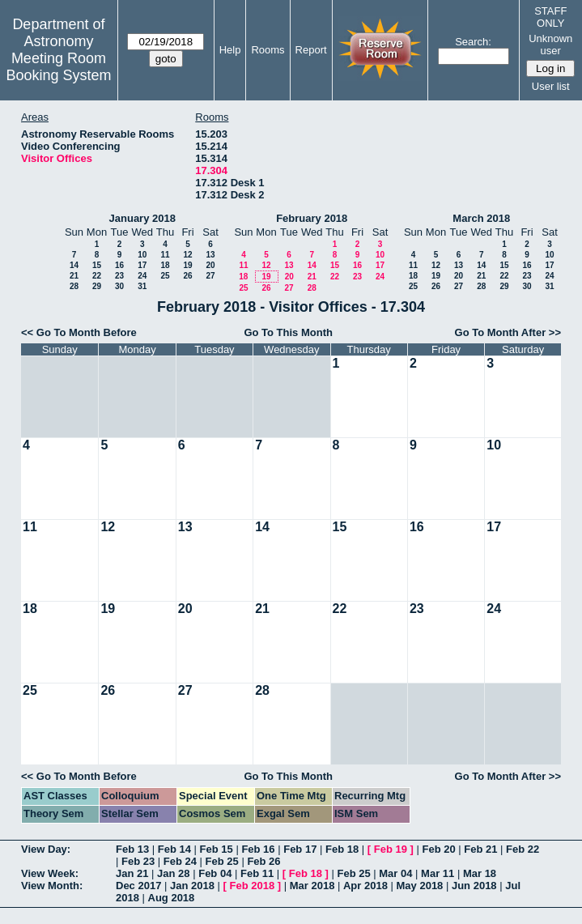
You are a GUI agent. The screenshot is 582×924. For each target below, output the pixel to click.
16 (119, 265)
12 (187, 255)
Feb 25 (222, 861)
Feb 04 (215, 873)
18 (165, 265)
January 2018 (142, 218)
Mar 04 (395, 873)
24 (142, 276)
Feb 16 (258, 849)
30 (119, 286)
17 (142, 265)
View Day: (46, 849)
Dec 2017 (138, 886)
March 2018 (481, 218)
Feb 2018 (253, 886)
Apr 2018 (365, 886)
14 (74, 265)
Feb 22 (523, 849)
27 (210, 276)
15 (97, 265)
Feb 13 (132, 849)
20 (210, 265)
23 (119, 276)
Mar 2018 (312, 886)
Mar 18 (480, 873)
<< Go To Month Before (79, 332)
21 (74, 276)
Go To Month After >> (508, 332)
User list (551, 86)
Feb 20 (438, 849)
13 (210, 255)
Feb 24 (180, 861)
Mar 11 (438, 873)
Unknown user (550, 45)
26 (187, 276)
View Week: (50, 873)
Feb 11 (257, 873)
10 (142, 255)
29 (97, 286)
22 (97, 276)
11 (165, 255)
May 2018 (420, 886)
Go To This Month (288, 332)
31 (142, 286)
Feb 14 (174, 849)
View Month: (52, 886)
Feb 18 (342, 849)
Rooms (268, 50)
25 (165, 276)
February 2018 (312, 218)
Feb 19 (391, 849)
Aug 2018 (172, 898)
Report (311, 50)
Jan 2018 (192, 886)
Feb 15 (217, 849)
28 (74, 286)
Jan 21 (132, 873)
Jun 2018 (474, 886)
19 (187, 265)
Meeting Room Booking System (58, 67)
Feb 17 (300, 849)
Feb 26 (263, 861)
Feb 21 (480, 849)
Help (230, 50)
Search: (473, 42)
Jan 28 (173, 873)
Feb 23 (138, 861)
